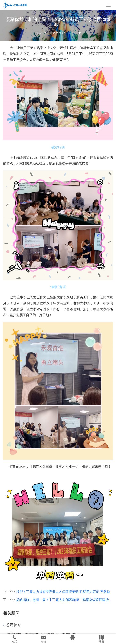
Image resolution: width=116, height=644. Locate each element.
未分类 (43, 33)
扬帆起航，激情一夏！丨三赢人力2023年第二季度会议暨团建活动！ (66, 600)
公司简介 (14, 625)
